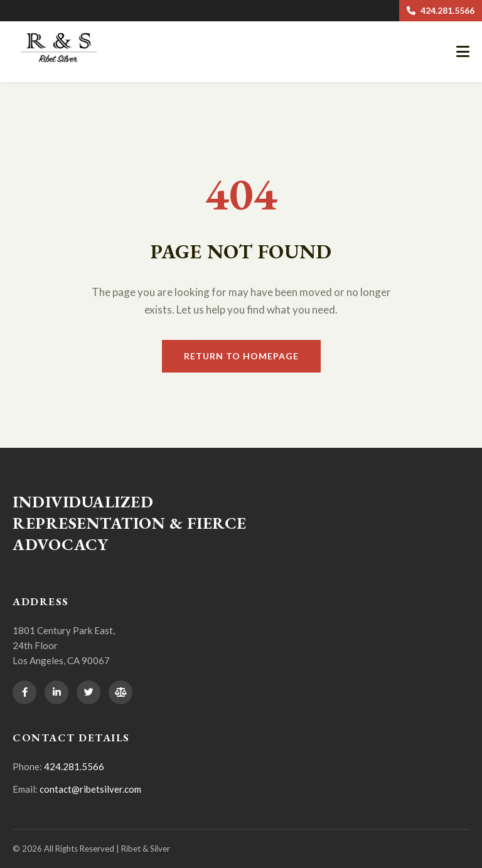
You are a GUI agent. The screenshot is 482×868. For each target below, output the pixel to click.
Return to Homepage (241, 356)
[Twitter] (88, 692)
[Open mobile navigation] (463, 52)
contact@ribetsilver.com (90, 789)
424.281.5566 (441, 10)
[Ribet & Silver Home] (63, 64)
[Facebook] (24, 692)
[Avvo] (120, 692)
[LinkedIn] (56, 692)
